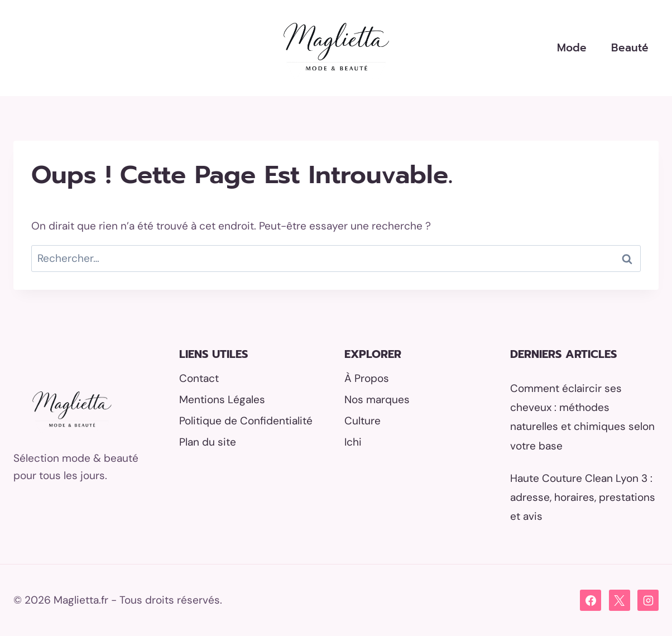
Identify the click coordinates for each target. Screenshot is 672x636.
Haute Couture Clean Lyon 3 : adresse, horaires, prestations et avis (583, 497)
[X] (620, 600)
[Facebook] (591, 600)
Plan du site (208, 442)
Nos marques (377, 400)
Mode (572, 48)
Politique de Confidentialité (246, 421)
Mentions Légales (222, 400)
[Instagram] (648, 600)
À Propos (367, 378)
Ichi (353, 442)
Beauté (630, 48)
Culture (363, 421)
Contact (199, 378)
